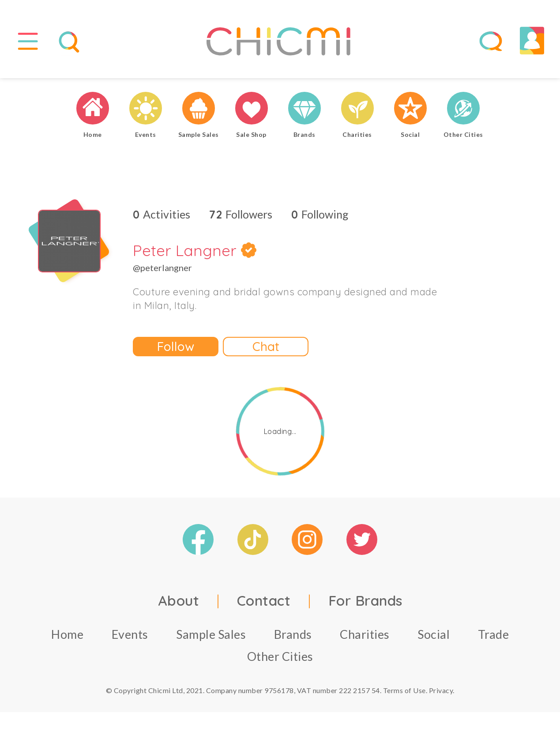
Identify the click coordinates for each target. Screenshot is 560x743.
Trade (494, 634)
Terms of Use (404, 690)
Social (434, 634)
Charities (365, 634)
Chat (266, 346)
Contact (264, 600)
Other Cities (280, 656)
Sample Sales (211, 634)
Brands (293, 634)
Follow (176, 346)
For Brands (365, 600)
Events (130, 634)
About (179, 600)
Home (67, 634)
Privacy (441, 690)
